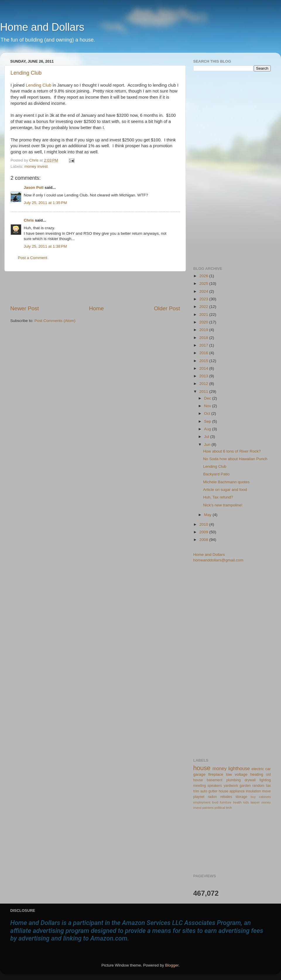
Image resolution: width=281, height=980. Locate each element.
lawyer (255, 802)
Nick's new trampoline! (223, 505)
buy (253, 797)
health (237, 802)
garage (199, 774)
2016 (204, 353)
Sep (208, 421)
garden (245, 786)
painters (208, 808)
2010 (204, 524)
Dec (208, 398)
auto (204, 791)
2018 (204, 338)
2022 (204, 307)
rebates (226, 797)
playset (199, 797)
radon (212, 797)
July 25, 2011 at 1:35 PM (45, 203)
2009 (204, 532)
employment (202, 802)
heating (257, 774)
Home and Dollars (42, 27)
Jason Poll (34, 187)
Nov (208, 406)
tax (268, 786)
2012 (204, 384)
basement (214, 780)
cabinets (265, 797)
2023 (204, 299)
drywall (250, 780)
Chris (29, 220)
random (258, 786)
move (266, 791)
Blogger (172, 965)
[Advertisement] (95, 288)
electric (258, 769)
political (220, 808)
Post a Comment (33, 258)
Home (96, 308)
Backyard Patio (216, 474)
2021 (204, 315)
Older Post (167, 308)
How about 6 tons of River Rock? (232, 451)
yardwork (231, 786)
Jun (208, 444)
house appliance (232, 791)
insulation (253, 791)
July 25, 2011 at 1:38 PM (45, 246)
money (220, 768)
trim (196, 791)
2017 (204, 345)
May (208, 515)
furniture (226, 802)
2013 (204, 376)
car (268, 769)
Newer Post (25, 308)
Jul (207, 437)
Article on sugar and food (225, 490)
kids (246, 802)
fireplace (216, 774)
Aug (208, 429)
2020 (204, 322)
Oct (208, 413)
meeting (199, 786)
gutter (213, 791)
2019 (204, 330)
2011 (204, 392)
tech (229, 808)
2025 (204, 283)
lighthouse (239, 768)
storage (241, 797)
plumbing (233, 780)
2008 (204, 540)
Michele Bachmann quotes (226, 482)
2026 (204, 276)
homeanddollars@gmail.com (218, 560)
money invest (36, 166)
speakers (215, 786)
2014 (204, 368)
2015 (204, 361)
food (215, 802)
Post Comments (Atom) (55, 321)
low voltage (237, 774)
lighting (265, 780)
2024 (204, 291)
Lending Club (26, 73)
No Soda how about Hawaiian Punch (235, 459)
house (202, 768)
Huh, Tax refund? (218, 497)
